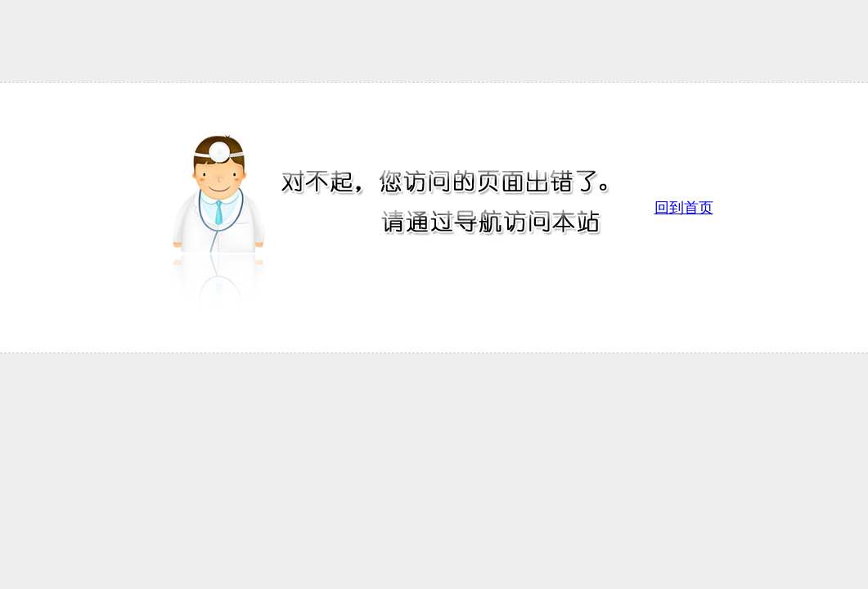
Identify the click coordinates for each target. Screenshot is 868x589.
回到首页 (684, 208)
